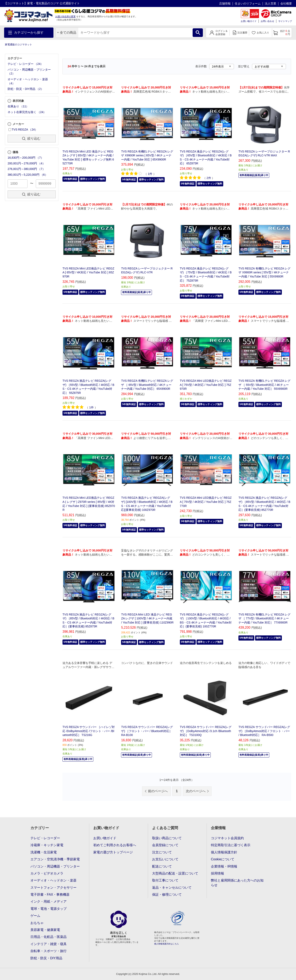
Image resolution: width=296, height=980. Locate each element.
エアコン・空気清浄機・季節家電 (55, 859)
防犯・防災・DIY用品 (46, 958)
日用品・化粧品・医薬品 (49, 937)
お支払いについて (165, 859)
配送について (162, 866)
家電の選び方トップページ (113, 852)
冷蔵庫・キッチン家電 (47, 845)
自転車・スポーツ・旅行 (49, 951)
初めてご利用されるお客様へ (115, 845)
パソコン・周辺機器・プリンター (55, 866)
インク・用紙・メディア (49, 901)
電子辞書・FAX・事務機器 (50, 895)
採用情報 (217, 873)
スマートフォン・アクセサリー (53, 888)
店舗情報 (225, 3)
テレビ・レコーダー (45, 838)
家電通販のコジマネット (18, 45)
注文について (162, 852)
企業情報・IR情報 (224, 866)
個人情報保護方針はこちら (166, 944)
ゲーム (35, 916)
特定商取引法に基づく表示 (231, 845)
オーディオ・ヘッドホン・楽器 (53, 880)
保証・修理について (167, 895)
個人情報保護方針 (224, 852)
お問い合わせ (267, 21)
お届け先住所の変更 (65, 16)
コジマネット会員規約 (227, 838)
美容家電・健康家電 (45, 930)
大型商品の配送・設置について (175, 873)
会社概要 (286, 3)
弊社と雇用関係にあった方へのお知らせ (237, 883)
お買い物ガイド (249, 21)
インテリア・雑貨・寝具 (49, 944)
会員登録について (165, 845)
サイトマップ (285, 21)
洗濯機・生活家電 (44, 852)
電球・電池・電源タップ (49, 909)
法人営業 (271, 3)
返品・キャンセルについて (172, 888)
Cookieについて (223, 859)
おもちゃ (37, 923)
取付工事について (165, 880)
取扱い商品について (167, 838)
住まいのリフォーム (248, 3)
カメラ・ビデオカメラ (47, 873)
